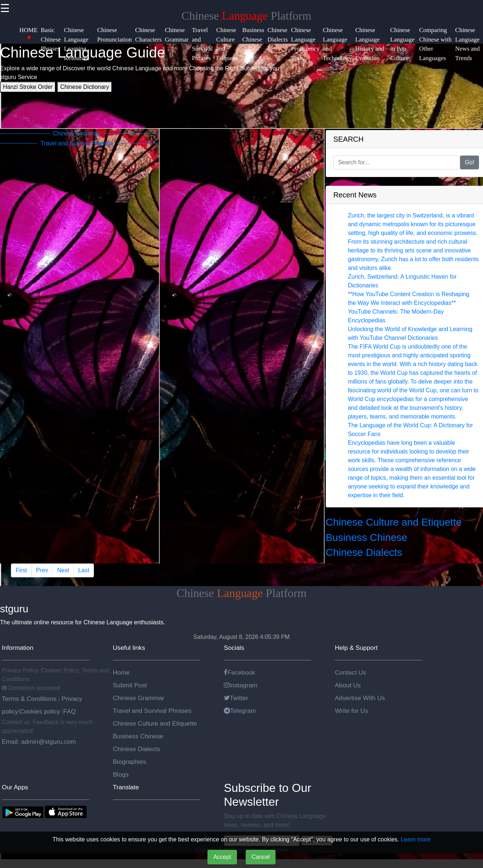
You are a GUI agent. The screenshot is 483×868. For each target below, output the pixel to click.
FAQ (70, 711)
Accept (222, 857)
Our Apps (15, 787)
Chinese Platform (246, 16)
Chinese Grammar (139, 698)
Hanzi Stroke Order (28, 87)
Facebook (239, 672)
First (21, 570)
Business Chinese (367, 537)
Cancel (261, 857)
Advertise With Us (360, 698)
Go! (470, 162)
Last (84, 570)
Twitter (236, 698)
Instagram (241, 685)
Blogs (121, 774)
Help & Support (356, 648)
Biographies (130, 762)
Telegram (240, 711)
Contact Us (351, 672)
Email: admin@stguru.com (39, 742)
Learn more (416, 839)
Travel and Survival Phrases (152, 711)
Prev (42, 570)
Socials (234, 648)
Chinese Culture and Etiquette (394, 522)
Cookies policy (40, 711)
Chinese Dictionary (84, 87)
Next (63, 570)
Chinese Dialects (364, 552)
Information (18, 648)
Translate (126, 787)
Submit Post (130, 685)
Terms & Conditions (30, 699)
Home (121, 672)
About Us (348, 685)
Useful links (129, 648)
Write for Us (351, 711)
